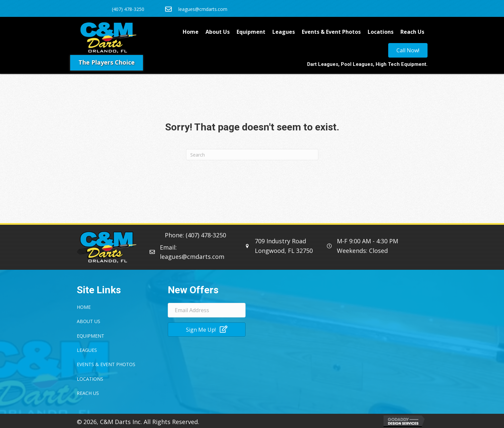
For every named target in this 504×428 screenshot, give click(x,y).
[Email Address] (207, 310)
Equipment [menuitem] (251, 32)
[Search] (252, 155)
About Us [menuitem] (218, 32)
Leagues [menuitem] (284, 32)
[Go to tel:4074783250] (125, 8)
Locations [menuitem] (381, 32)
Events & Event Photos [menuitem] (331, 32)
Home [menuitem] (191, 32)
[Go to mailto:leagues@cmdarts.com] (224, 8)
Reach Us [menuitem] (412, 32)
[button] (207, 330)
